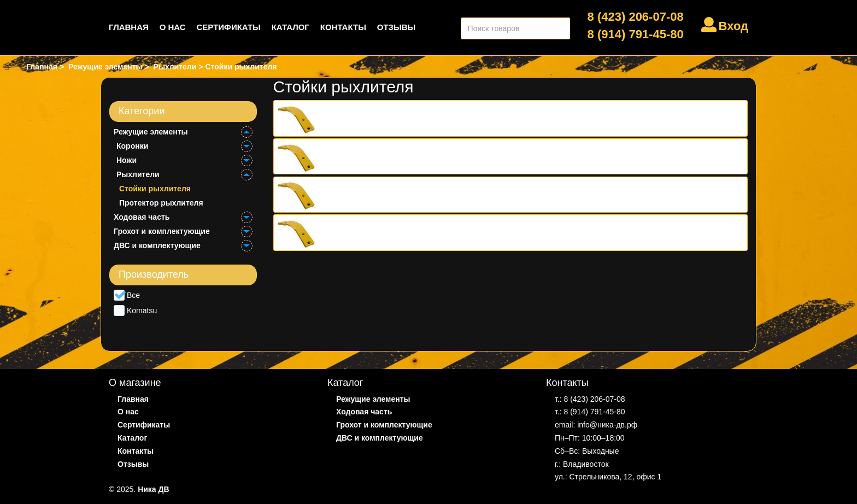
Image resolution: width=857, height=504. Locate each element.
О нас (173, 27)
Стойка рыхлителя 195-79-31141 (385, 232)
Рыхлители (138, 174)
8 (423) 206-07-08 (636, 17)
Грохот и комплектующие (162, 231)
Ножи (127, 160)
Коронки (132, 146)
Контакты (343, 27)
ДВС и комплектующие (157, 245)
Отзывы (396, 27)
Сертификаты (229, 27)
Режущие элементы (151, 132)
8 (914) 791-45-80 (636, 34)
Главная (129, 27)
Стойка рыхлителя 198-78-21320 (385, 156)
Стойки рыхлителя (155, 189)
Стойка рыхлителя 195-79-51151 (385, 195)
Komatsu (135, 310)
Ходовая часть (142, 217)
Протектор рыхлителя (161, 203)
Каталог (290, 27)
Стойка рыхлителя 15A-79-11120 (385, 118)
